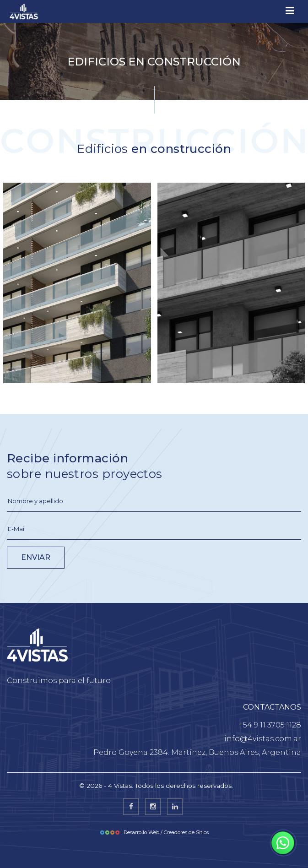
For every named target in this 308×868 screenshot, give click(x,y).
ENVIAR (36, 557)
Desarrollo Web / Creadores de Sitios (154, 832)
